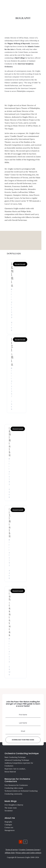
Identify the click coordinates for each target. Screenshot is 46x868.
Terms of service (12, 850)
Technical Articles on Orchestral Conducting (21, 791)
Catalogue (8, 825)
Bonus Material (10, 772)
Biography (8, 822)
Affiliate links (10, 853)
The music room (11, 808)
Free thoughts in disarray (14, 805)
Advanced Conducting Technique (17, 760)
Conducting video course (14, 788)
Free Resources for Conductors (16, 785)
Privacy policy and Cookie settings (29, 853)
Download (20, 264)
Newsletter (9, 811)
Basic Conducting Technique (15, 757)
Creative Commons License (29, 850)
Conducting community (13, 794)
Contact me (9, 827)
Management (10, 830)
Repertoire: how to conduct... (15, 769)
